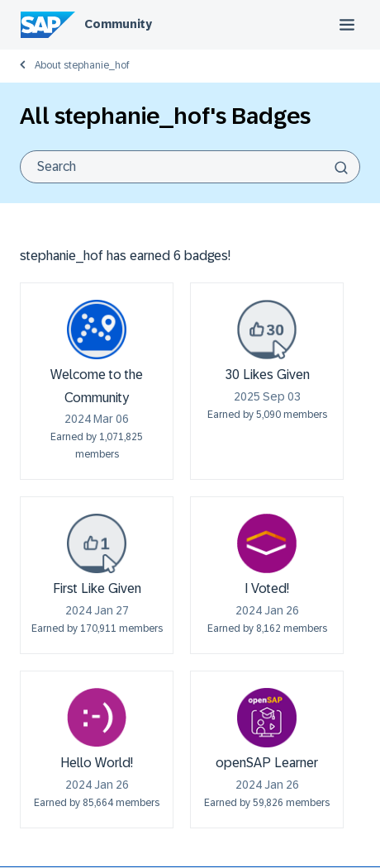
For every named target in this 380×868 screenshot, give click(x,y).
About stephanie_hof (82, 65)
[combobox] (190, 167)
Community (118, 24)
